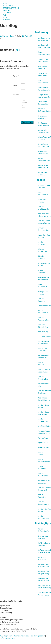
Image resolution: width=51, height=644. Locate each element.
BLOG (5, 17)
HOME (5, 3)
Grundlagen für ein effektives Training (44, 587)
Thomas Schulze (8, 36)
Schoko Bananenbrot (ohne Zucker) (43, 286)
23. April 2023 (27, 36)
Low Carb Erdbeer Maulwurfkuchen (44, 222)
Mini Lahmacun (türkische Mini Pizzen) (43, 279)
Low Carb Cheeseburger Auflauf (43, 503)
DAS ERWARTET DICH (12, 8)
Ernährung (41, 32)
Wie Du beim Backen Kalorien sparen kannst (43, 124)
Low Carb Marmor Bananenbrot (44, 489)
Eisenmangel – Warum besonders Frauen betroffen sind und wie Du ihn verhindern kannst (44, 89)
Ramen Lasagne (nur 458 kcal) (43, 342)
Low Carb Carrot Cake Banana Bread (44, 413)
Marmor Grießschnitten (43, 312)
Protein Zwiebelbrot (42, 496)
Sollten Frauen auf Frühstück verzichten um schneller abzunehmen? (44, 138)
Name (16, 76)
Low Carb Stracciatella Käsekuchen (42, 378)
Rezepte (40, 180)
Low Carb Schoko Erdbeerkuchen (44, 371)
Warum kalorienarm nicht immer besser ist (44, 160)
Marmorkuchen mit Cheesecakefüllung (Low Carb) (44, 385)
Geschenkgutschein (38, 636)
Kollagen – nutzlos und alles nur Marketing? (44, 53)
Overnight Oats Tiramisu (43, 293)
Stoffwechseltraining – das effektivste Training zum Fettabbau (44, 551)
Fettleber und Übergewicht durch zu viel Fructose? (42, 103)
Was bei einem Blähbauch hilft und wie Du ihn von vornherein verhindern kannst (44, 167)
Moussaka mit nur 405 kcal (44, 236)
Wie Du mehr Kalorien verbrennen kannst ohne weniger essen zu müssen (44, 174)
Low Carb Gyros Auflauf (43, 406)
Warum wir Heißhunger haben (44, 110)
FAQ (4, 15)
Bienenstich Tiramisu (42, 201)
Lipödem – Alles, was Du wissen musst (44, 61)
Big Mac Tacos (43, 443)
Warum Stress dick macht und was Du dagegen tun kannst (44, 146)
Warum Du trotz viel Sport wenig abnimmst (43, 573)
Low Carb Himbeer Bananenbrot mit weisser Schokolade (44, 364)
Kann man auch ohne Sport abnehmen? (43, 537)
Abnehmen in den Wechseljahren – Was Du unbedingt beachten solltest (44, 39)
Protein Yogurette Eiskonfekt (44, 187)
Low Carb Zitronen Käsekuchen (44, 392)
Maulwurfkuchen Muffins (44, 264)
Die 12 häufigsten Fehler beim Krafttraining (44, 544)
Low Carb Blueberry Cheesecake (42, 300)
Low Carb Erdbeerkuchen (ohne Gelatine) (43, 420)
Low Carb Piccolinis (41, 243)
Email (16, 85)
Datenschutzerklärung (22, 636)
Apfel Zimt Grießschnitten (43, 326)
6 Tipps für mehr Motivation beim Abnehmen (44, 580)
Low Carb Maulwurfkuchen (44, 461)
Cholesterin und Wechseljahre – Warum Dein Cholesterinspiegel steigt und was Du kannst (44, 75)
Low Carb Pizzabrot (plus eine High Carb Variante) (43, 319)
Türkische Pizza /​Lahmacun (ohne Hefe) (44, 432)
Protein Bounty (43, 332)
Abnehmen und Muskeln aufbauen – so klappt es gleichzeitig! (44, 566)
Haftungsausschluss (7, 638)
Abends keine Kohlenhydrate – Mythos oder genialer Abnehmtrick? (44, 131)
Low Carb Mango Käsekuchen (44, 350)
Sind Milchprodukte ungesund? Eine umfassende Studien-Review (43, 82)
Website (16, 95)
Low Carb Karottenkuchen (43, 229)
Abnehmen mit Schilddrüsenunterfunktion (44, 46)
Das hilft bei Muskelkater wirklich (42, 558)
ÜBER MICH (7, 13)
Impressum (8, 636)
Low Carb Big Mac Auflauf (44, 510)
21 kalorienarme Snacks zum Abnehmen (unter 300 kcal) (44, 117)
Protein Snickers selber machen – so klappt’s (44, 215)
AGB (2, 636)
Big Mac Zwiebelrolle (42, 272)
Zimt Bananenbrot (44, 306)
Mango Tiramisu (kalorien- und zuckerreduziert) (44, 357)
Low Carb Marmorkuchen (43, 517)
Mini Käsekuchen (44, 448)
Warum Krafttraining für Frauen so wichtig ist (44, 530)
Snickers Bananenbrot (42, 250)
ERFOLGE (6, 10)
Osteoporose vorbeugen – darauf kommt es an (43, 68)
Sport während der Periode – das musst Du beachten (44, 594)
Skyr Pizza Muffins (44, 426)
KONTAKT (6, 20)
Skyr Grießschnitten (43, 194)
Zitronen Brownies (44, 337)
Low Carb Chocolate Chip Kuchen (43, 475)
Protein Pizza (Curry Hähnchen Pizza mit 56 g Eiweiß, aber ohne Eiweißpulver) (44, 399)
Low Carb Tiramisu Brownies (41, 454)
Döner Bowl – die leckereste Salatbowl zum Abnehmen (44, 482)
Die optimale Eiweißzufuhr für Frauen (44, 153)
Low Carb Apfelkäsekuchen (44, 208)
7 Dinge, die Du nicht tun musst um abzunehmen (44, 96)
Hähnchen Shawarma (41, 257)
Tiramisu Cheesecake (42, 468)
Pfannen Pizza (43, 438)
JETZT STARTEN (9, 6)
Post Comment (27, 122)
